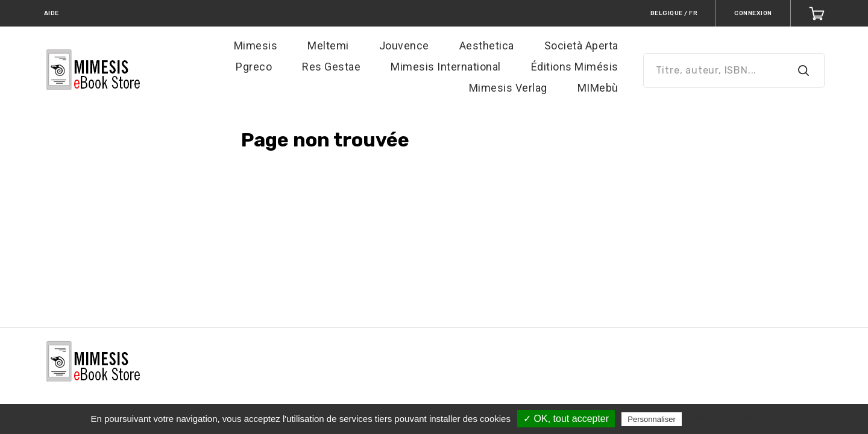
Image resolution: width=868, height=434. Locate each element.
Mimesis (256, 46)
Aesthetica (487, 46)
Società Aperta (581, 46)
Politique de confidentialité (737, 419)
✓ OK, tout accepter (566, 419)
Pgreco (254, 67)
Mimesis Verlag (508, 88)
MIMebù (598, 88)
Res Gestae (331, 67)
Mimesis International (446, 67)
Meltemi (328, 46)
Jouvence (404, 46)
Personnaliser (652, 419)
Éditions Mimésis (575, 67)
